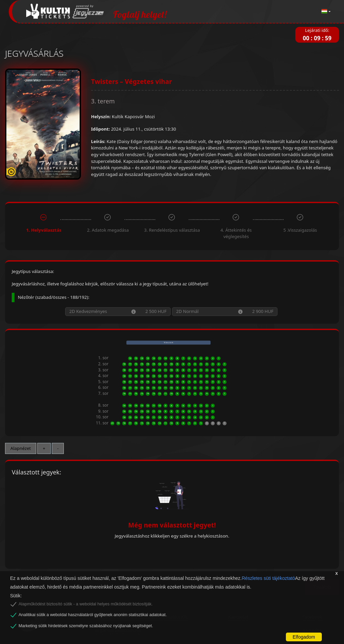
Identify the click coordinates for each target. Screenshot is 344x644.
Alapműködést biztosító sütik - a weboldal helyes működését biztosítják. (85, 604)
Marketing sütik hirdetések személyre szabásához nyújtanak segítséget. (86, 626)
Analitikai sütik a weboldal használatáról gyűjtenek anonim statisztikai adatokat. (93, 615)
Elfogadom (304, 637)
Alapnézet (21, 448)
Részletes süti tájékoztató (268, 578)
